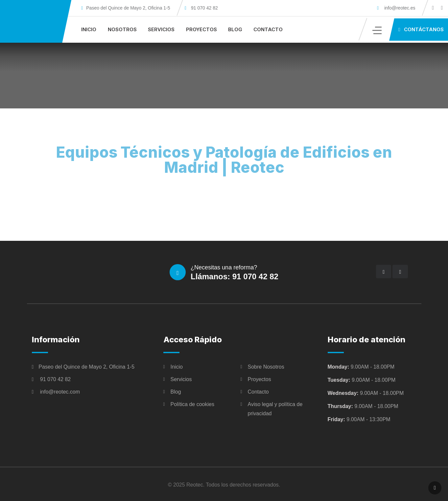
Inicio (89, 29)
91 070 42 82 (204, 8)
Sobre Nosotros (266, 367)
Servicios (161, 29)
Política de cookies (192, 404)
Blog (235, 29)
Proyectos (201, 29)
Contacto (268, 29)
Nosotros (122, 29)
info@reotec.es (398, 8)
